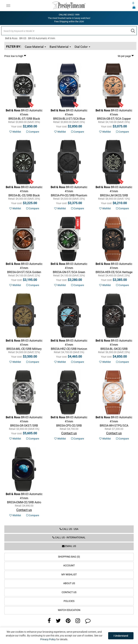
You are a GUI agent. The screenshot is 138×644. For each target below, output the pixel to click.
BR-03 (23, 38)
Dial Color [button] (82, 47)
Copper (114, 115)
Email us (69, 546)
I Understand (121, 636)
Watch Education (69, 610)
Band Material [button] (60, 47)
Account (69, 566)
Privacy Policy (48, 639)
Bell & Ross (11, 38)
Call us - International (69, 538)
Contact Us (69, 592)
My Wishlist (69, 575)
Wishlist (15, 132)
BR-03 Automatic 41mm (42, 38)
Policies (69, 601)
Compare (33, 132)
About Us (69, 583)
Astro (24, 498)
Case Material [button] (35, 47)
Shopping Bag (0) (69, 557)
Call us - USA (69, 529)
